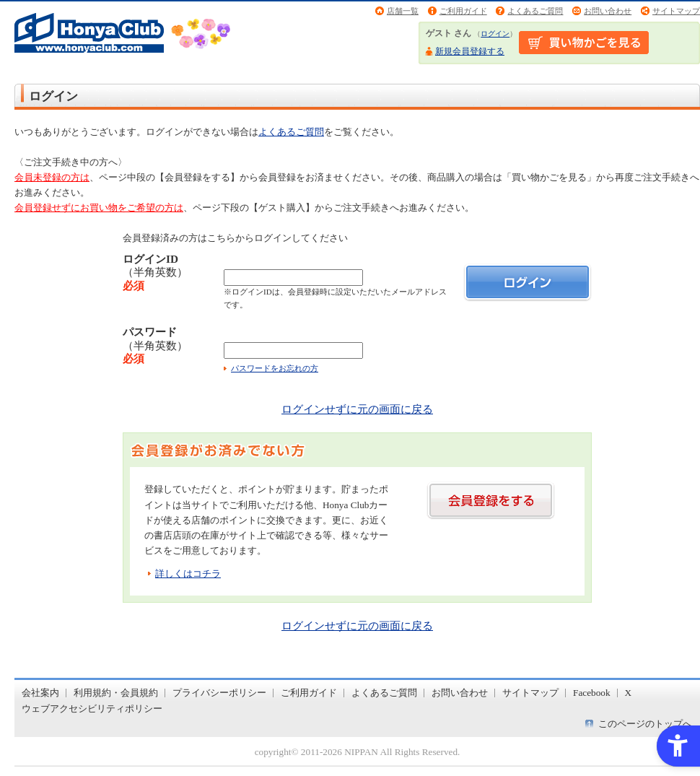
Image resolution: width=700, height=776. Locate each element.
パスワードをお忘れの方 (275, 368)
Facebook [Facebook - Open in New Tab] (592, 693)
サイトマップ (676, 11)
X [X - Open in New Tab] (629, 693)
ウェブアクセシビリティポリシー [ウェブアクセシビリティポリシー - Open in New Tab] (92, 709)
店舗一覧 (403, 11)
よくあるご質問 (535, 11)
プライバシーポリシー (219, 693)
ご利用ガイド (463, 11)
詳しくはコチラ (188, 574)
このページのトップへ (645, 724)
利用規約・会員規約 (116, 693)
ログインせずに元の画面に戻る (357, 409)
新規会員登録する (470, 51)
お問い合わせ (608, 11)
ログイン (495, 34)
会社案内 (40, 693)
